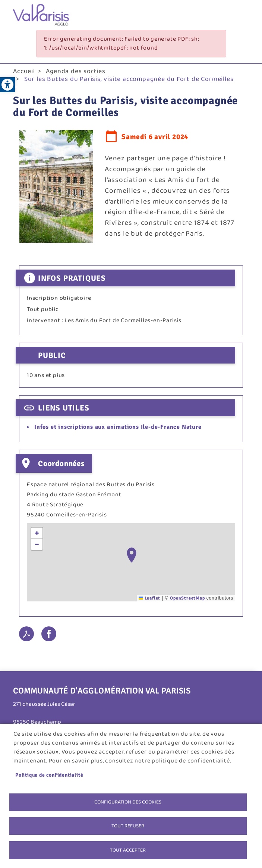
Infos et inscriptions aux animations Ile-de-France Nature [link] (118, 427)
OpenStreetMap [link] (187, 598)
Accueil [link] (24, 71)
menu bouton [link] (242, 15)
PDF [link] (26, 634)
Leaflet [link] (149, 598)
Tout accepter (128, 850)
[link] (7, 85)
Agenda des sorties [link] (75, 71)
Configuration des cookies (128, 801)
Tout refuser (128, 825)
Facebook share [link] (49, 634)
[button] (132, 555)
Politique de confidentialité (49, 774)
